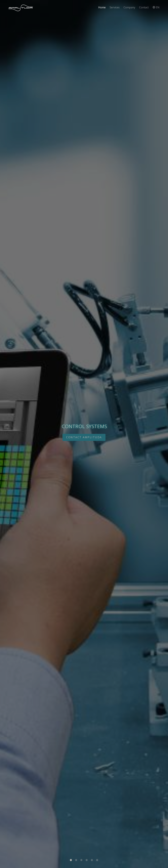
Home (102, 7)
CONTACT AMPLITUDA (84, 437)
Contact (144, 7)
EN (156, 7)
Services (115, 7)
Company (129, 7)
